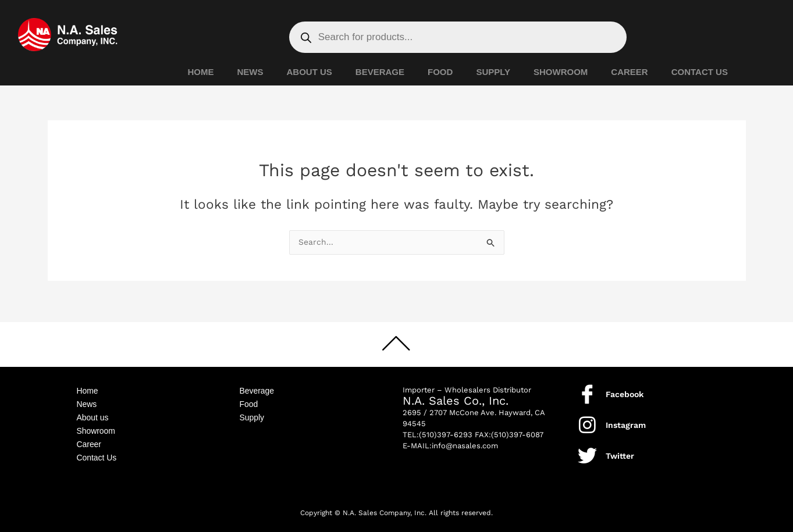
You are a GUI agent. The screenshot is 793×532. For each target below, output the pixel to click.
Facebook (625, 389)
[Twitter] (587, 450)
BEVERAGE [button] (380, 72)
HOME (201, 72)
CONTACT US (700, 72)
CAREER (629, 72)
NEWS (250, 72)
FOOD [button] (440, 72)
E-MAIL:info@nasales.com (450, 440)
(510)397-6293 (446, 429)
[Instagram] (587, 419)
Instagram (626, 420)
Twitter (620, 451)
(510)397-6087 (517, 429)
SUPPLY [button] (493, 72)
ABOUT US (310, 72)
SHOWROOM (561, 72)
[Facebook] (587, 389)
